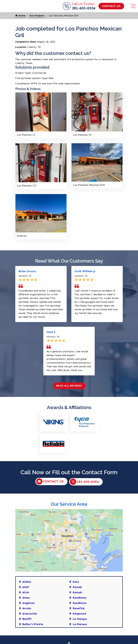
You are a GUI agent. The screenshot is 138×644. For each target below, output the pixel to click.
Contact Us (111, 10)
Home (20, 23)
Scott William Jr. (85, 279)
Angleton (28, 610)
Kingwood (79, 621)
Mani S (51, 340)
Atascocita (30, 621)
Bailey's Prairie (33, 632)
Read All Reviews (69, 393)
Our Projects (37, 23)
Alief (26, 595)
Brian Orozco (27, 279)
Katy (76, 589)
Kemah (77, 595)
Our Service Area (69, 512)
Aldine (27, 589)
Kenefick (79, 616)
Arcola (27, 616)
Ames (26, 605)
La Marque (80, 626)
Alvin (26, 600)
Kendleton (80, 605)
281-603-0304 (84, 12)
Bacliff (27, 626)
